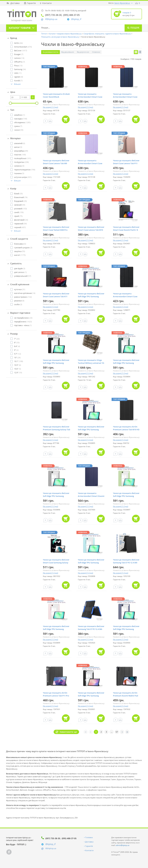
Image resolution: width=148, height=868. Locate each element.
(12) (18, 354)
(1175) (20, 255)
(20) (17, 339)
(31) (20, 289)
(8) (19, 77)
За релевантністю (51, 52)
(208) (21, 162)
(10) (18, 373)
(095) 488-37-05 (69, 838)
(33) (21, 220)
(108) (19, 361)
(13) (18, 66)
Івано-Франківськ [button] (122, 3)
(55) (20, 251)
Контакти (89, 850)
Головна (89, 837)
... (112, 732)
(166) (20, 155)
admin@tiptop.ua (122, 845)
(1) (20, 115)
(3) (23, 248)
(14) (19, 58)
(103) (21, 209)
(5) (19, 173)
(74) (21, 197)
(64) (18, 43)
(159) (19, 212)
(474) (23, 47)
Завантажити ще (68, 732)
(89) (21, 151)
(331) (23, 177)
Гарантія (89, 846)
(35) (18, 194)
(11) (18, 73)
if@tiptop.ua (51, 848)
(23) (23, 318)
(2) (16, 350)
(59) (19, 130)
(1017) (21, 51)
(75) (18, 216)
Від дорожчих (83, 52)
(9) (18, 147)
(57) (23, 276)
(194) (25, 170)
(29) (20, 201)
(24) (20, 69)
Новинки (96, 52)
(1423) (23, 322)
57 (117, 732)
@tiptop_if (76, 19)
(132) (23, 297)
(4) (17, 346)
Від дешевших (68, 52)
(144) (21, 119)
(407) (20, 227)
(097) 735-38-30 (53, 838)
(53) (17, 342)
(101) (23, 158)
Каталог (20, 28)
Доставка (89, 842)
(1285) (22, 122)
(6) (20, 143)
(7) (19, 54)
